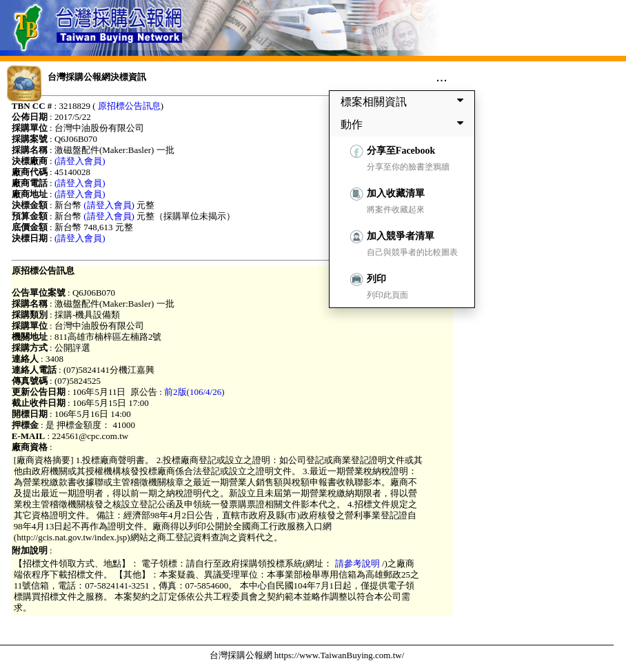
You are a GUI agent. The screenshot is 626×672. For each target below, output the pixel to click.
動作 (405, 124)
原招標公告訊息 (129, 106)
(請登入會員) (80, 161)
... (442, 77)
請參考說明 (357, 563)
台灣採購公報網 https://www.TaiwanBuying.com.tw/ (307, 655)
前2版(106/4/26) (194, 392)
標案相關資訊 (405, 101)
